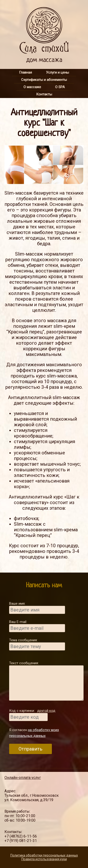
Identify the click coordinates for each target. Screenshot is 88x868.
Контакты (44, 94)
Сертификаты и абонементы (44, 80)
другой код (46, 711)
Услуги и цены (57, 72)
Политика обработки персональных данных (44, 855)
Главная (25, 72)
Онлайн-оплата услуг (23, 778)
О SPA (60, 87)
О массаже (32, 87)
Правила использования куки (44, 859)
